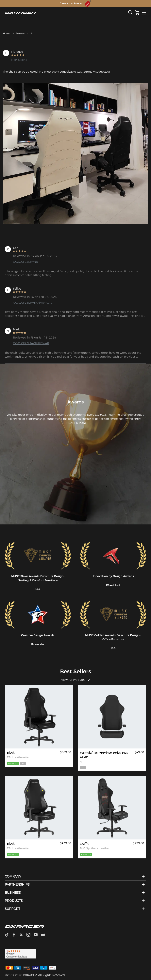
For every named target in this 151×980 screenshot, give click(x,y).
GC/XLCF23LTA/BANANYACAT (33, 303)
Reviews (20, 33)
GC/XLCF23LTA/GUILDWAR (31, 343)
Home (7, 33)
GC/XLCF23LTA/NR (25, 262)
